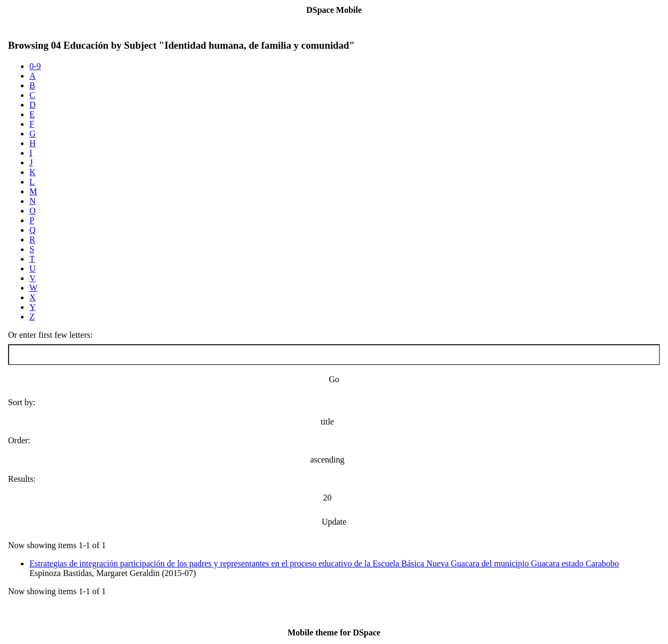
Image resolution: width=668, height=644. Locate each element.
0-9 (35, 66)
